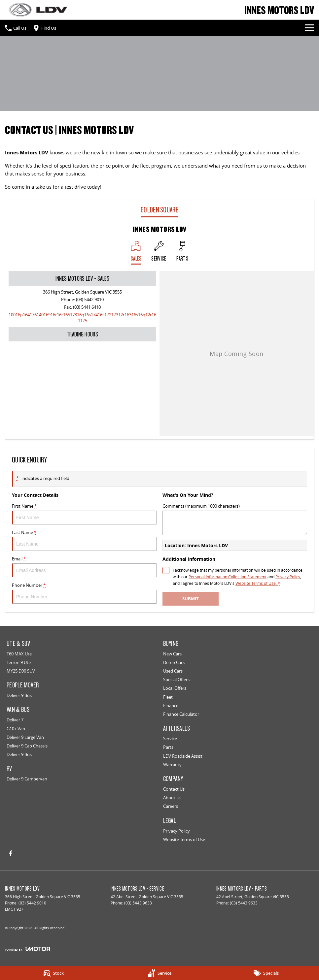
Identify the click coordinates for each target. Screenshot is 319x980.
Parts (168, 747)
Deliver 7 (15, 720)
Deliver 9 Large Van (25, 737)
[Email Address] (82, 318)
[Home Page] (38, 10)
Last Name (84, 540)
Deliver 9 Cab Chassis (27, 746)
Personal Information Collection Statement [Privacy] (228, 577)
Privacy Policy (177, 831)
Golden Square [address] (159, 210)
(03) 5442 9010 (90, 300)
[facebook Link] (11, 853)
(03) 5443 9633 (138, 903)
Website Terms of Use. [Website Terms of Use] (256, 583)
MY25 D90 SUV (21, 671)
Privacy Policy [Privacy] (288, 577)
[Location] (136, 253)
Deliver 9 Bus (19, 695)
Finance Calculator (181, 714)
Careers (171, 806)
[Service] (159, 973)
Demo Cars (174, 662)
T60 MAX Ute (19, 654)
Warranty (172, 765)
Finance (171, 706)
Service (170, 739)
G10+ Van (16, 729)
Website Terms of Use (184, 839)
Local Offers (175, 688)
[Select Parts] (182, 253)
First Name (84, 514)
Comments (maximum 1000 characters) (235, 519)
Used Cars (173, 671)
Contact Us (174, 789)
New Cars (172, 654)
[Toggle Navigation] (309, 28)
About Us (172, 798)
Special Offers (176, 680)
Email (84, 567)
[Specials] (266, 973)
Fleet (168, 697)
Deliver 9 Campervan (27, 779)
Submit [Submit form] (191, 599)
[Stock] (53, 973)
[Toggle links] (28, 949)
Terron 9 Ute (19, 662)
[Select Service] (159, 253)
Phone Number (84, 593)
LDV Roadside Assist (183, 756)
